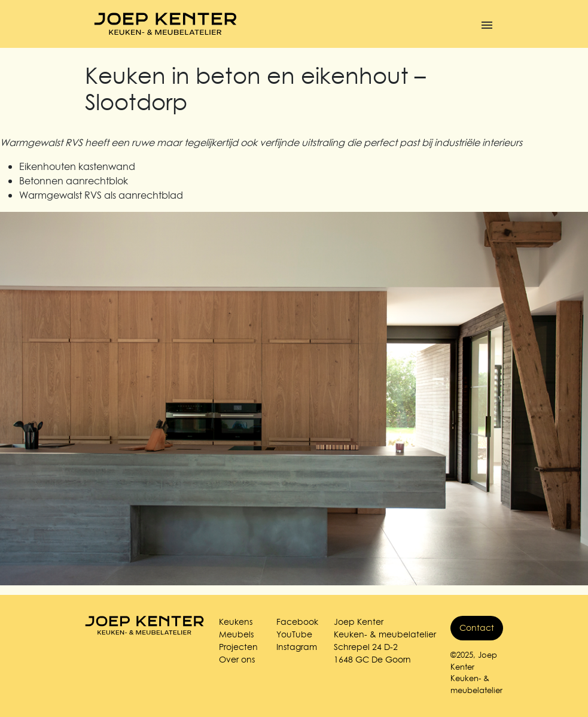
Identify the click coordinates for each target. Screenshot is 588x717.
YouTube (294, 634)
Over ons (237, 660)
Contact (477, 628)
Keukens (236, 622)
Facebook (297, 622)
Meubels (236, 634)
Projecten (238, 647)
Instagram (297, 647)
